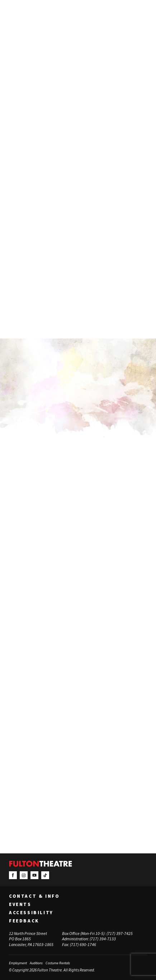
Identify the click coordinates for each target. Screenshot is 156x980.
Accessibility (31, 913)
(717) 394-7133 (103, 939)
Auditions (36, 963)
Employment (18, 963)
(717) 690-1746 (83, 944)
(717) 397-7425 (120, 933)
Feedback (24, 921)
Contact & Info (34, 896)
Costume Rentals (58, 963)
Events (20, 905)
